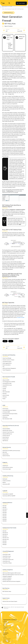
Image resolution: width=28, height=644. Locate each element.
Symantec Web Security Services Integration (11, 581)
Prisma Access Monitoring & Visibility (10, 414)
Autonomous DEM (6, 484)
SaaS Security (5, 441)
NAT (16, 9)
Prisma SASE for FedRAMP (8, 494)
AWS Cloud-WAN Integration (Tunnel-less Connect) (13, 575)
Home (3, 9)
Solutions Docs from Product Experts (10, 601)
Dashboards (5, 479)
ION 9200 (5, 521)
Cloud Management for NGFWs (9, 382)
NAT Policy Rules (20, 9)
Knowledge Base (7, 642)
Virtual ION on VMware (7, 563)
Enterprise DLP (6, 439)
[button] (27, 515)
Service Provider (6, 395)
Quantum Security (6, 456)
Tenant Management (7, 370)
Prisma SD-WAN (6, 415)
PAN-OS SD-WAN (6, 392)
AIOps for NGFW (6, 380)
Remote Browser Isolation (8, 467)
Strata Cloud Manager (7, 358)
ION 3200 (5, 514)
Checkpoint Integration (7, 576)
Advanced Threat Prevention (8, 432)
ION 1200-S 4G (6, 538)
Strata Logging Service (7, 363)
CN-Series (5, 387)
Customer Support (7, 639)
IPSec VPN (5, 452)
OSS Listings (6, 629)
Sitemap (5, 630)
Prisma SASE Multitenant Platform (9, 410)
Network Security (7, 607)
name (20, 225)
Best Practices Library (7, 591)
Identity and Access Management (9, 368)
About (4, 636)
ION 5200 (5, 516)
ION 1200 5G (5, 534)
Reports (4, 482)
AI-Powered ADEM (6, 412)
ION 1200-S (5, 509)
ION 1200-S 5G (6, 539)
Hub (3, 367)
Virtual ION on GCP (6, 558)
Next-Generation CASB (7, 419)
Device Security (6, 437)
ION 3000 (5, 513)
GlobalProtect (5, 466)
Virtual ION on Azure (7, 556)
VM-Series (5, 397)
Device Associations (7, 365)
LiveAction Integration (7, 578)
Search (5, 624)
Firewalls (4, 388)
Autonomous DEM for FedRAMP (9, 496)
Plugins (4, 399)
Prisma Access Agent (7, 469)
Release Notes (6, 623)
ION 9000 (5, 519)
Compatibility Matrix (7, 627)
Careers (5, 637)
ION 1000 (4, 506)
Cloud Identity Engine (7, 362)
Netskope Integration (7, 580)
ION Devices (5, 417)
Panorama (4, 394)
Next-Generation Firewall (10, 9)
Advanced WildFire (6, 429)
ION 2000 (5, 511)
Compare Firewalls (21, 317)
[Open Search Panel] (9, 3)
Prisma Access (5, 409)
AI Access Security (6, 436)
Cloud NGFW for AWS (7, 383)
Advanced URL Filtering (7, 430)
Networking (6, 608)
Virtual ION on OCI (6, 561)
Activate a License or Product (8, 360)
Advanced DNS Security (7, 434)
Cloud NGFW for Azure (7, 385)
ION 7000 (5, 518)
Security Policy (5, 454)
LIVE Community (7, 640)
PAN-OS (4, 390)
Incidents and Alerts (7, 481)
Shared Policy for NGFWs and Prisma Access (11, 451)
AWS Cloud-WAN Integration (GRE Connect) (12, 573)
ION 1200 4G (5, 533)
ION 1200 (4, 507)
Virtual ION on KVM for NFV (8, 560)
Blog (4, 626)
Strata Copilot (21, 3)
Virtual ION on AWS (6, 555)
